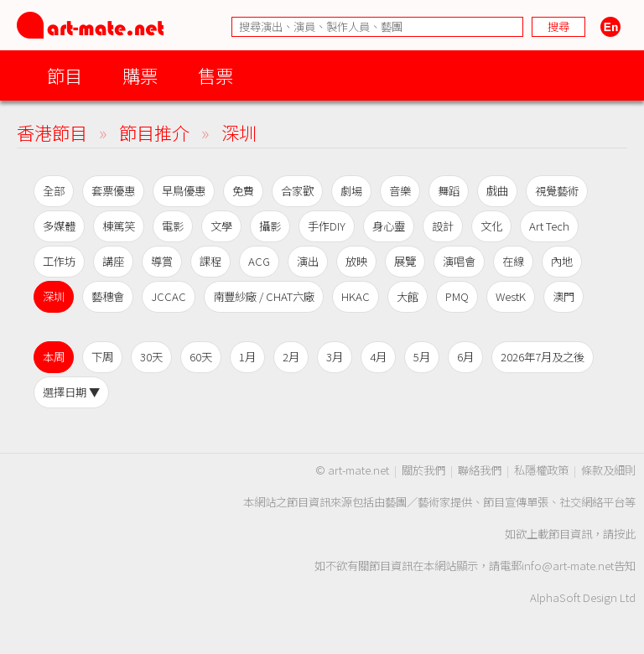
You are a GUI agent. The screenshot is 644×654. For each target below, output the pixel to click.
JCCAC (169, 296)
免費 (243, 191)
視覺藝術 (557, 191)
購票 (140, 75)
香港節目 (52, 132)
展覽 (405, 261)
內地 (562, 261)
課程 (210, 261)
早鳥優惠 (184, 191)
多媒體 (59, 226)
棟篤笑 (119, 226)
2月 (291, 357)
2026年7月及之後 (543, 357)
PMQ (457, 296)
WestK (511, 296)
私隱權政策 (541, 470)
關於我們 (423, 470)
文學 (221, 226)
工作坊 (59, 261)
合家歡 (297, 191)
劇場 (351, 191)
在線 (513, 261)
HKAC (356, 296)
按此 (625, 534)
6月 (465, 357)
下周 (102, 357)
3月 (335, 357)
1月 (247, 357)
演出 (308, 261)
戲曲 (497, 191)
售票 (216, 75)
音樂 (400, 191)
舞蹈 (449, 191)
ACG (259, 261)
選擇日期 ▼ (71, 392)
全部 (54, 191)
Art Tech (549, 226)
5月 (422, 357)
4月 (378, 357)
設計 (443, 226)
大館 (408, 296)
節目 (65, 75)
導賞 (162, 261)
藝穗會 (108, 296)
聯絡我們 (480, 470)
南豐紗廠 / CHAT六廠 (264, 296)
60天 (201, 357)
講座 (113, 261)
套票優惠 (113, 191)
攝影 (270, 226)
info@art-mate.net (568, 566)
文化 (491, 226)
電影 (173, 226)
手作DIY (327, 226)
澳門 (563, 296)
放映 (356, 261)
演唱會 (459, 261)
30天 (151, 357)
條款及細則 (608, 470)
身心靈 (389, 226)
